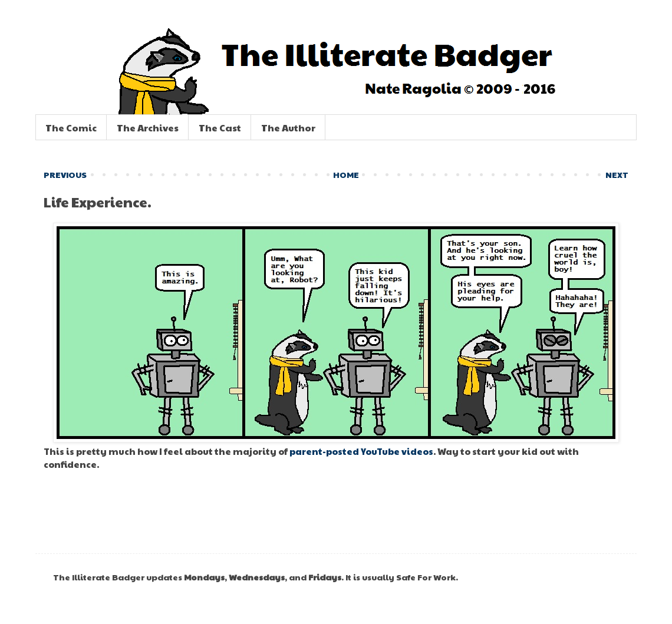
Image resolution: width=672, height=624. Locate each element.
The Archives (148, 128)
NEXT (617, 174)
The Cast (220, 128)
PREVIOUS (65, 174)
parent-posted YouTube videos (361, 451)
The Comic (71, 128)
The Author (288, 128)
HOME (346, 174)
